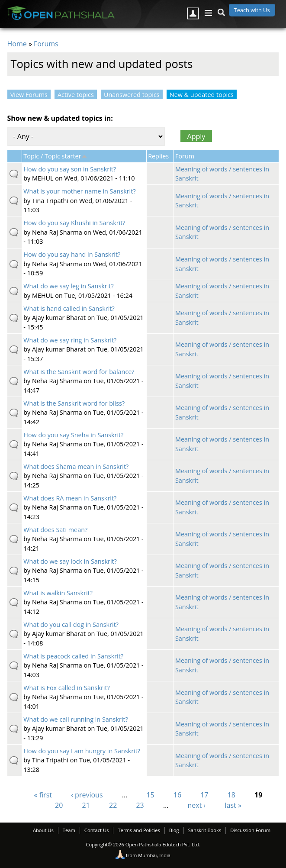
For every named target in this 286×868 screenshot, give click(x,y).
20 (59, 805)
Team (69, 830)
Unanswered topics (132, 95)
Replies (158, 156)
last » (233, 805)
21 (86, 805)
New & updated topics (203, 95)
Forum (185, 156)
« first (43, 795)
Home (17, 44)
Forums (46, 44)
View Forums (29, 95)
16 (177, 795)
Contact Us (97, 830)
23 (140, 805)
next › (197, 805)
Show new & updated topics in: (60, 118)
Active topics (76, 95)
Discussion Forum (250, 830)
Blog (174, 830)
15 (150, 795)
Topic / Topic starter (55, 156)
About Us (43, 830)
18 (231, 795)
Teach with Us (252, 10)
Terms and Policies (139, 830)
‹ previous (87, 795)
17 (204, 795)
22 (113, 805)
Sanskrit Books (205, 830)
